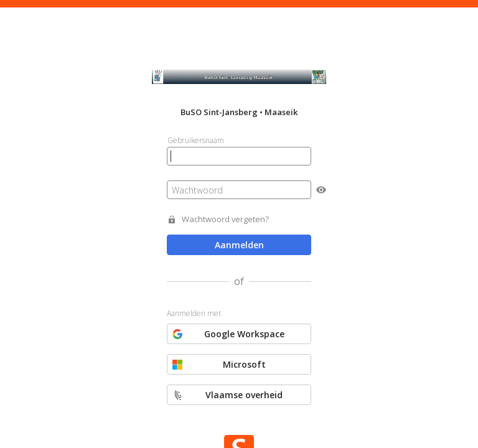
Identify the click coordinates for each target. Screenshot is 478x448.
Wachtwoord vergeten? (225, 219)
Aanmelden (239, 245)
